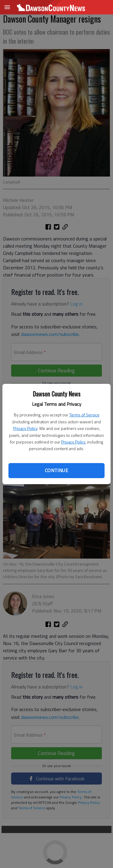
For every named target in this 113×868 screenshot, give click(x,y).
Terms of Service (84, 415)
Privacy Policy (25, 428)
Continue (56, 470)
